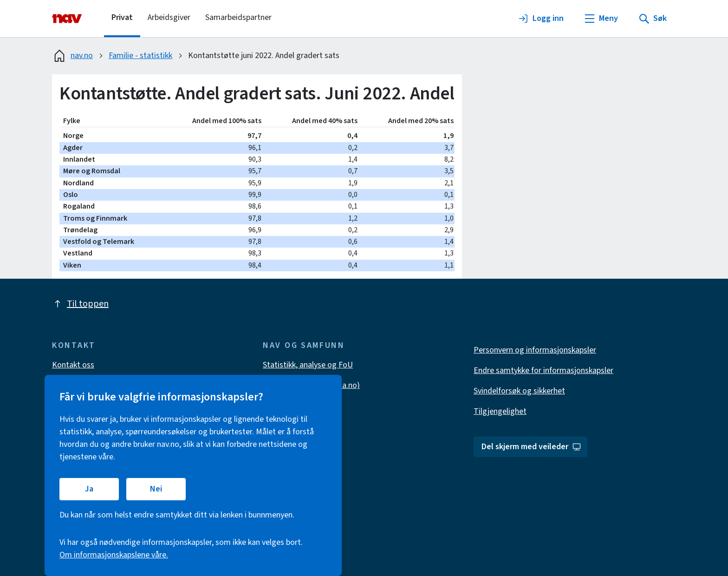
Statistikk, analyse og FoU (308, 365)
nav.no (72, 56)
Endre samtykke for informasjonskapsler (543, 370)
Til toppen (80, 304)
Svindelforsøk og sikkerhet (519, 391)
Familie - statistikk (140, 56)
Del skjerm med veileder (531, 447)
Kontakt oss (73, 365)
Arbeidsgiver (169, 17)
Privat (122, 17)
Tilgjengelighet (500, 411)
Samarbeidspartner (238, 17)
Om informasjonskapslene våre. (114, 555)
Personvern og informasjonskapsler (535, 350)
